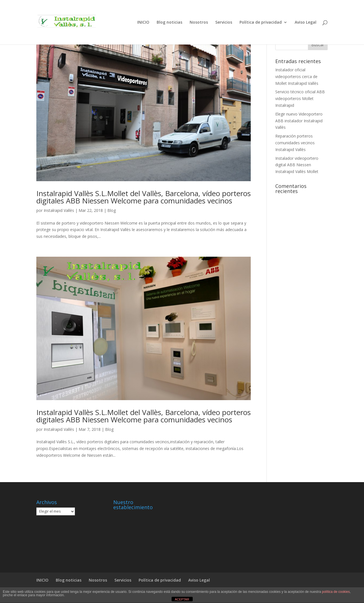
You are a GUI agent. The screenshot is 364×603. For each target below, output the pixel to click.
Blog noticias (169, 23)
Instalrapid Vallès (59, 210)
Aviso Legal (306, 23)
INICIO (143, 23)
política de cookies (336, 592)
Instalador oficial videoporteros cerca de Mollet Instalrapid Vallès (297, 77)
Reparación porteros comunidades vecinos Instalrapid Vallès (295, 143)
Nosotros (199, 23)
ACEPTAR (182, 599)
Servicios (224, 23)
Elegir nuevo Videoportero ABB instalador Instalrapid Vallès (299, 121)
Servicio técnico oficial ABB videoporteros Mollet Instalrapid (300, 98)
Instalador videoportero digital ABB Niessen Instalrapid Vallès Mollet (297, 165)
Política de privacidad (261, 23)
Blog (112, 210)
